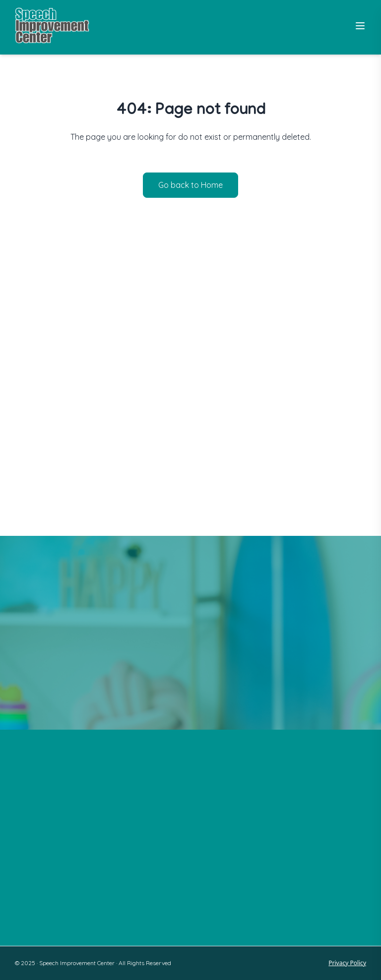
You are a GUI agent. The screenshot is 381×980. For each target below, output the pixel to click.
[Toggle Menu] (360, 26)
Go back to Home (190, 185)
